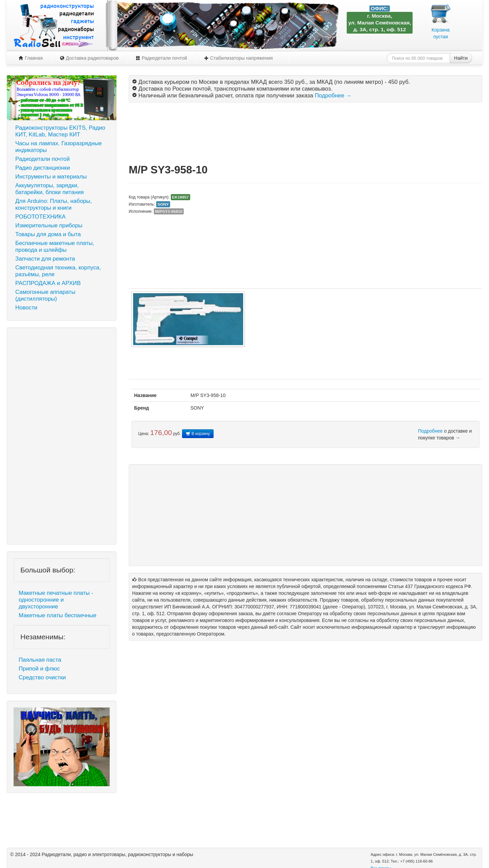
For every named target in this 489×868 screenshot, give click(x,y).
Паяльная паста (40, 660)
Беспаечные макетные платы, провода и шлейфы (55, 247)
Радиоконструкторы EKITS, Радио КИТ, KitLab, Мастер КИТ (60, 131)
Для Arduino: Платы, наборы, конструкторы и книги (54, 204)
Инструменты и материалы (51, 177)
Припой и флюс (39, 669)
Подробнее (430, 431)
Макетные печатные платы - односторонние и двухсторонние (56, 600)
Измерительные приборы (49, 225)
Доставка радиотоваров (89, 58)
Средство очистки (42, 677)
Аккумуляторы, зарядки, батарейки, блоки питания (50, 189)
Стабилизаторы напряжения (238, 58)
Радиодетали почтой (161, 58)
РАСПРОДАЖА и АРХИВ (48, 283)
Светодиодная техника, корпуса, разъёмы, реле (58, 271)
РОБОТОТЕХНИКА (40, 217)
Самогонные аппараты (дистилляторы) (45, 295)
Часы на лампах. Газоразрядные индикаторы (59, 147)
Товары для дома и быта (48, 234)
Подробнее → (333, 96)
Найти (461, 58)
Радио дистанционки (43, 168)
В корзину (198, 434)
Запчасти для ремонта (45, 259)
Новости (26, 308)
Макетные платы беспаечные (58, 615)
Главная (31, 58)
